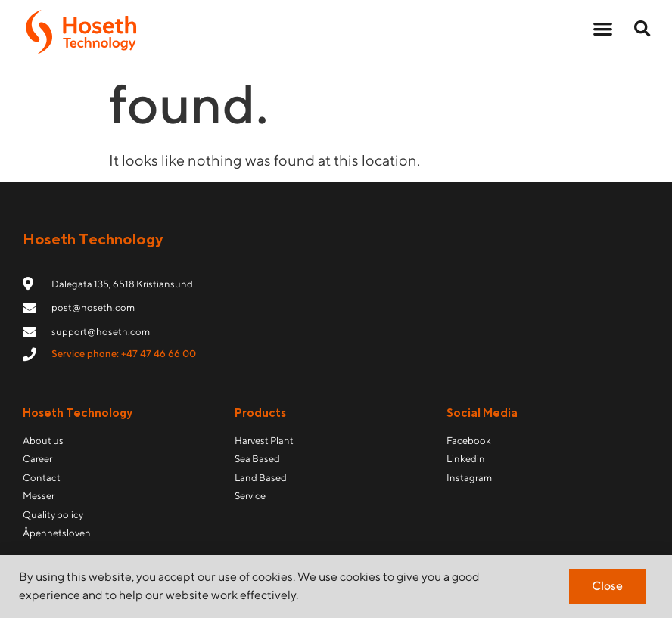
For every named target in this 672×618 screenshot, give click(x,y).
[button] (604, 28)
